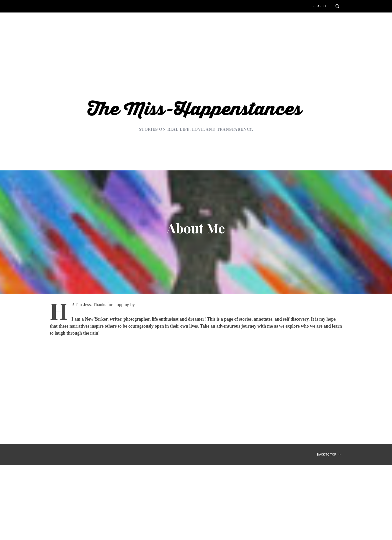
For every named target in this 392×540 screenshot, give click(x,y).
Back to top (329, 455)
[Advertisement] (196, 50)
